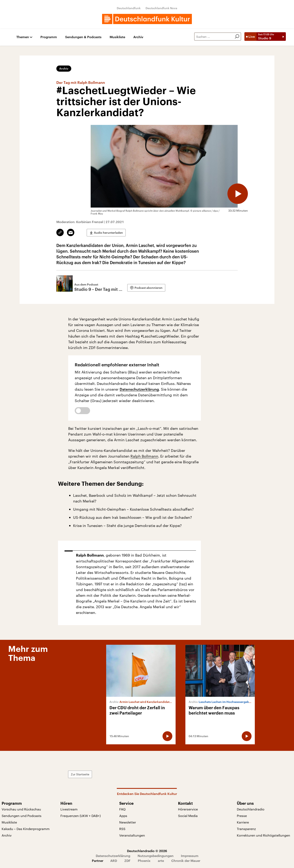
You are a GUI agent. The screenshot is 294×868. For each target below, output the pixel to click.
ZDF (127, 861)
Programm (49, 37)
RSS (122, 829)
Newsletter (128, 822)
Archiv (138, 37)
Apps (123, 816)
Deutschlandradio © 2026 (147, 851)
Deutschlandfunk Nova (161, 8)
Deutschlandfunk (129, 8)
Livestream (69, 809)
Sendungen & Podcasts (83, 37)
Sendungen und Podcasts (22, 816)
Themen (23, 37)
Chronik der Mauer (186, 861)
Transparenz (246, 829)
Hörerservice (188, 809)
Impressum (190, 856)
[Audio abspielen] (238, 194)
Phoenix (144, 861)
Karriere (243, 822)
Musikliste (117, 37)
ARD (114, 861)
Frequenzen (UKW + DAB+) (81, 816)
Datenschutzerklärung (139, 389)
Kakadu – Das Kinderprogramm (26, 829)
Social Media (188, 816)
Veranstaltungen (132, 835)
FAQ (122, 809)
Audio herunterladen (108, 233)
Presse (242, 816)
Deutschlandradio (251, 809)
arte (161, 861)
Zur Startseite (80, 774)
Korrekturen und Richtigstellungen (263, 835)
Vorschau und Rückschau (21, 809)
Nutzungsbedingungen (156, 856)
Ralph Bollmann (144, 456)
